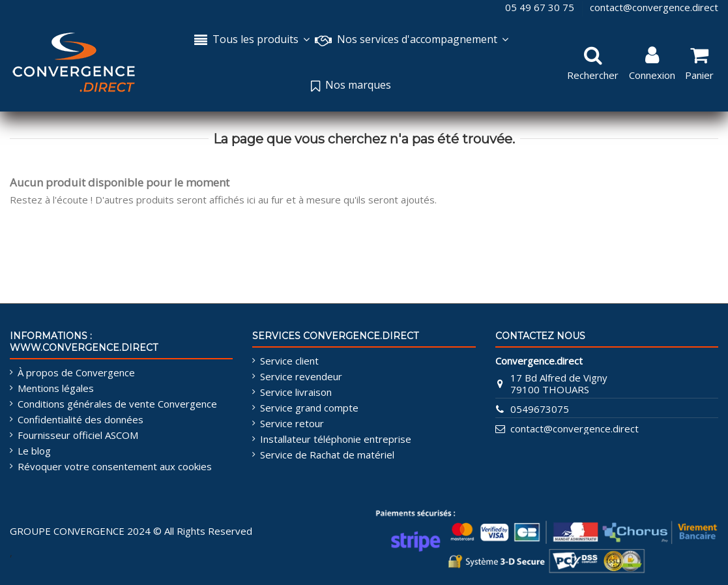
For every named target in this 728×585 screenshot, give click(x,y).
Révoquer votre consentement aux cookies (115, 466)
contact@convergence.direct (654, 7)
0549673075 (540, 409)
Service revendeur (301, 376)
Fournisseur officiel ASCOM (78, 435)
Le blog (34, 451)
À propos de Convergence (76, 372)
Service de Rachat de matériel (327, 455)
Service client (289, 361)
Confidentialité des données (80, 419)
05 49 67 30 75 (541, 7)
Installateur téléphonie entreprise (336, 439)
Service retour (292, 423)
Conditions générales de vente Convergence (117, 404)
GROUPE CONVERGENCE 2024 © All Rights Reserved (131, 531)
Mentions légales (56, 388)
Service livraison (296, 392)
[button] (412, 40)
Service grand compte (309, 408)
